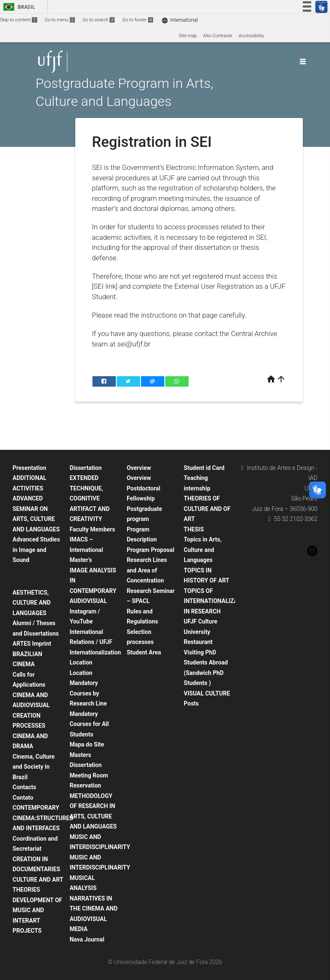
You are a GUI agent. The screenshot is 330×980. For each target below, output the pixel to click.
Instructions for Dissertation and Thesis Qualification (151, 807)
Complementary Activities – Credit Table (149, 674)
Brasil (18, 7)
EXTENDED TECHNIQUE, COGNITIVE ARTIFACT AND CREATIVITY (90, 498)
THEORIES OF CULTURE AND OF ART (207, 509)
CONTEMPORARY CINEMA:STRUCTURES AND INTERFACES (43, 818)
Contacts (24, 787)
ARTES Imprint (32, 644)
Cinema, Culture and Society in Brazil (34, 767)
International (180, 20)
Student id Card (204, 468)
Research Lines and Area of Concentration (147, 570)
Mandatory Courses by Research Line (88, 693)
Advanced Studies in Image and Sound (36, 550)
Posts (191, 703)
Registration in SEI (150, 852)
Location (81, 662)
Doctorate (141, 874)
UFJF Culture (200, 621)
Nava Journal (87, 939)
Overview (139, 468)
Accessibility (251, 36)
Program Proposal (151, 550)
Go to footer (138, 20)
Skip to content (19, 20)
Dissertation (86, 468)
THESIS (194, 529)
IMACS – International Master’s (86, 550)
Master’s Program (149, 885)
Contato (23, 798)
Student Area (144, 652)
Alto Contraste (218, 36)
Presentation (29, 468)
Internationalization (95, 652)
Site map (188, 36)
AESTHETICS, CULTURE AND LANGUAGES (32, 603)
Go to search (98, 20)
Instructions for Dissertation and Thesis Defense (148, 774)
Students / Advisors (151, 863)
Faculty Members (92, 529)
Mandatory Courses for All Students (89, 724)
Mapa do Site (87, 744)
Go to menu (60, 20)
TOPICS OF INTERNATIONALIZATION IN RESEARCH (217, 601)
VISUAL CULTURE (207, 693)
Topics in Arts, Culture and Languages (202, 550)
